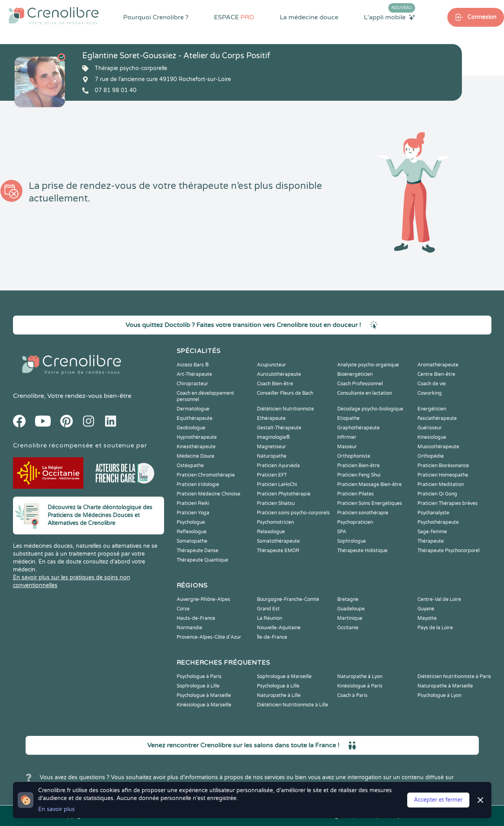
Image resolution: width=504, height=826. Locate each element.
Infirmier (347, 437)
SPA (342, 532)
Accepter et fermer (438, 800)
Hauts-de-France (196, 618)
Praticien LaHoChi (277, 484)
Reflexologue (192, 532)
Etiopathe (348, 418)
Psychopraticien (355, 522)
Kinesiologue (432, 437)
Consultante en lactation (365, 393)
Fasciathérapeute (437, 418)
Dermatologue (193, 409)
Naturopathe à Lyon (360, 676)
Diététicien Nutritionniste (285, 409)
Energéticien (432, 409)
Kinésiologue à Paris (360, 686)
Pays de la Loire (435, 628)
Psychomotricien (275, 522)
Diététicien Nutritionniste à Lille (293, 705)
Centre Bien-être (436, 374)
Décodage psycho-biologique (370, 409)
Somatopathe (192, 541)
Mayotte (427, 618)
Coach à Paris (352, 695)
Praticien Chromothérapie (206, 475)
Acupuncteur (271, 365)
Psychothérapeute (438, 522)
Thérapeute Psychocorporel (449, 551)
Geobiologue (191, 428)
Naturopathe (272, 456)
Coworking (430, 393)
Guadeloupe (351, 609)
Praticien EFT (272, 475)
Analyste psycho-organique (368, 365)
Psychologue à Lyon (439, 695)
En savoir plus (56, 809)
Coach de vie (432, 384)
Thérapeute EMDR (278, 551)
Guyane (426, 609)
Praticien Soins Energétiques (370, 503)
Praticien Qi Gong (437, 494)
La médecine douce (309, 17)
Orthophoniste (354, 456)
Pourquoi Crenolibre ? (156, 17)
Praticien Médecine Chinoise (209, 494)
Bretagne (348, 599)
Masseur (347, 447)
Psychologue (191, 522)
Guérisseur (430, 428)
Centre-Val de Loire (439, 599)
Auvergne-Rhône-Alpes (203, 599)
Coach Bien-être (275, 384)
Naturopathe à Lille (279, 695)
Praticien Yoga (193, 513)
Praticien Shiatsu (276, 503)
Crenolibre (29, 396)
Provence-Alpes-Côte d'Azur (209, 637)
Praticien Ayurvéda (278, 466)
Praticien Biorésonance (443, 466)
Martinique (350, 618)
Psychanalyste (433, 513)
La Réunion (270, 618)
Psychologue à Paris (199, 676)
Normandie (189, 628)
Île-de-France (272, 637)
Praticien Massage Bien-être (369, 484)
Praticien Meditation (441, 484)
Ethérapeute (271, 418)
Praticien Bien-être (358, 466)
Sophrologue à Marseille (284, 676)
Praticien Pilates (355, 494)
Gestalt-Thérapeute (279, 428)
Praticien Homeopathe (443, 475)
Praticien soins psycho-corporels (293, 513)
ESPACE (234, 17)
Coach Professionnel (360, 384)
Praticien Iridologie (198, 484)
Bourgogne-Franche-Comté (288, 599)
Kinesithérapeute (196, 447)
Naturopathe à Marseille (445, 686)
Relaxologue (271, 532)
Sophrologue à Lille (198, 686)
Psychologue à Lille (278, 686)
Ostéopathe (190, 466)
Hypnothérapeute (197, 437)
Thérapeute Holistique (362, 551)
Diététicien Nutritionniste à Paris (454, 676)
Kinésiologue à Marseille (204, 705)
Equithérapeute (195, 418)
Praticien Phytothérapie (284, 494)
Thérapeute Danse (198, 551)
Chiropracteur (192, 384)
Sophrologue (352, 541)
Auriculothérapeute (279, 374)
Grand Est (268, 609)
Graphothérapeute (358, 428)
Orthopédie (431, 456)
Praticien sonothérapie (363, 513)
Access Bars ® (193, 365)
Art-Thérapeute (194, 374)
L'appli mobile (390, 17)
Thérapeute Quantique (202, 560)
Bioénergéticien (355, 374)
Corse (183, 609)
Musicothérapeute (438, 447)
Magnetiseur (271, 447)
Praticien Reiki (193, 503)
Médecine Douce (196, 456)
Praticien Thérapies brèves (448, 503)
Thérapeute (431, 541)
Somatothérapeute (278, 541)
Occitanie (348, 628)
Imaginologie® (273, 437)
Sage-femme (432, 532)
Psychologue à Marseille (204, 695)
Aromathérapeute (438, 365)
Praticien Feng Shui (359, 475)
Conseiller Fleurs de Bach (285, 393)
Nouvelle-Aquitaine (279, 628)
